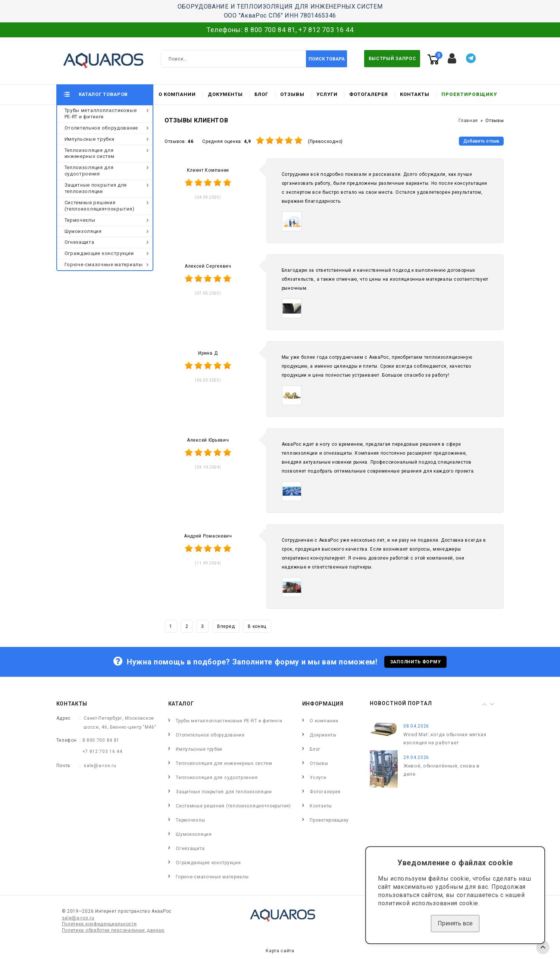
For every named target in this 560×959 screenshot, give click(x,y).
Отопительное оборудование (101, 128)
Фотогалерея (369, 94)
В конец (257, 626)
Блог (261, 94)
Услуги (327, 94)
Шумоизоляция (83, 231)
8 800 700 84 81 (270, 30)
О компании (177, 94)
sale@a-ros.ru (100, 766)
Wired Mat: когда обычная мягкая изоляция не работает (445, 739)
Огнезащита (79, 242)
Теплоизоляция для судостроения (89, 171)
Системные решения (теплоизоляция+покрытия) (100, 206)
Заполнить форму (416, 662)
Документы (225, 94)
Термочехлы (80, 220)
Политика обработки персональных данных (113, 930)
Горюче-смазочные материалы (104, 264)
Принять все (455, 923)
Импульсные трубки (90, 139)
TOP (543, 947)
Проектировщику (469, 94)
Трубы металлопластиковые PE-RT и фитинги (101, 113)
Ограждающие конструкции (99, 253)
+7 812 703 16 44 (326, 30)
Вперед (226, 626)
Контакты (415, 94)
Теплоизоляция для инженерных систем (90, 153)
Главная (468, 121)
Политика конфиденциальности (99, 924)
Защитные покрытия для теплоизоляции (96, 188)
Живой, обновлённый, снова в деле (442, 770)
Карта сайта (280, 951)
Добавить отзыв (481, 141)
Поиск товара (327, 59)
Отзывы (292, 94)
